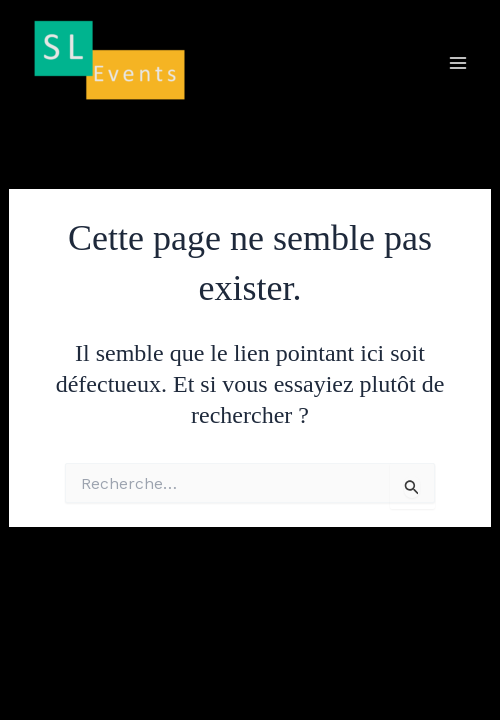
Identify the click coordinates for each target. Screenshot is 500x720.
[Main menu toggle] (458, 63)
